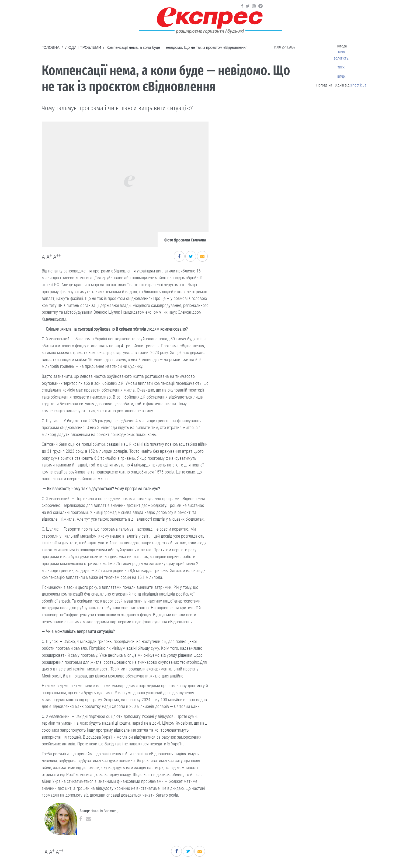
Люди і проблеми (83, 47)
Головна (51, 47)
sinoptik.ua (358, 85)
